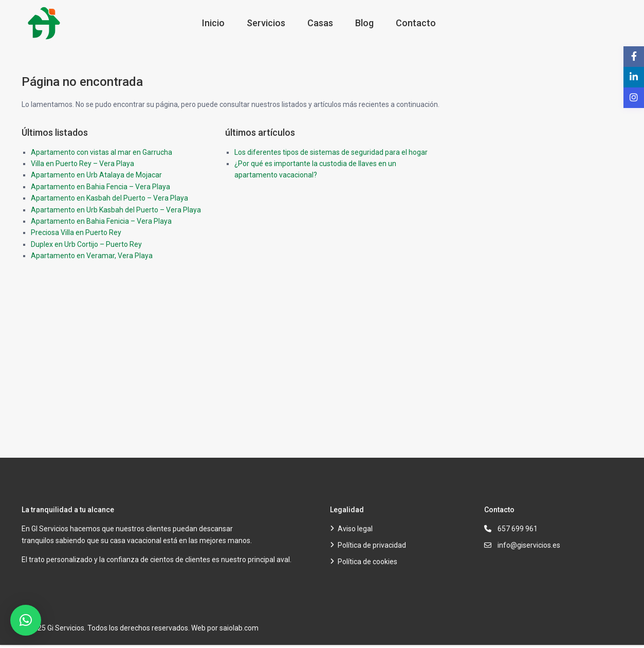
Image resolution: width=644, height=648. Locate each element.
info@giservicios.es (529, 545)
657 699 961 (518, 529)
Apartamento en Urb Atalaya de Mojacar (96, 175)
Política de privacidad (372, 545)
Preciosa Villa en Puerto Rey (76, 232)
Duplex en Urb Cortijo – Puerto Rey (86, 244)
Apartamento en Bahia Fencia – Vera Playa (100, 187)
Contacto (416, 23)
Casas (320, 23)
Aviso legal (355, 529)
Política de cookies (367, 562)
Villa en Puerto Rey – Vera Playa (82, 164)
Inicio (213, 23)
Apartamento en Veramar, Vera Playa (92, 256)
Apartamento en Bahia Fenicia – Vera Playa (101, 221)
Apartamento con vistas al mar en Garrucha (102, 152)
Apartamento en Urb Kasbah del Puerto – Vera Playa (116, 210)
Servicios (266, 23)
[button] (26, 620)
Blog (364, 23)
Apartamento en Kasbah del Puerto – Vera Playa (109, 198)
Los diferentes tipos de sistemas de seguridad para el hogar (331, 152)
